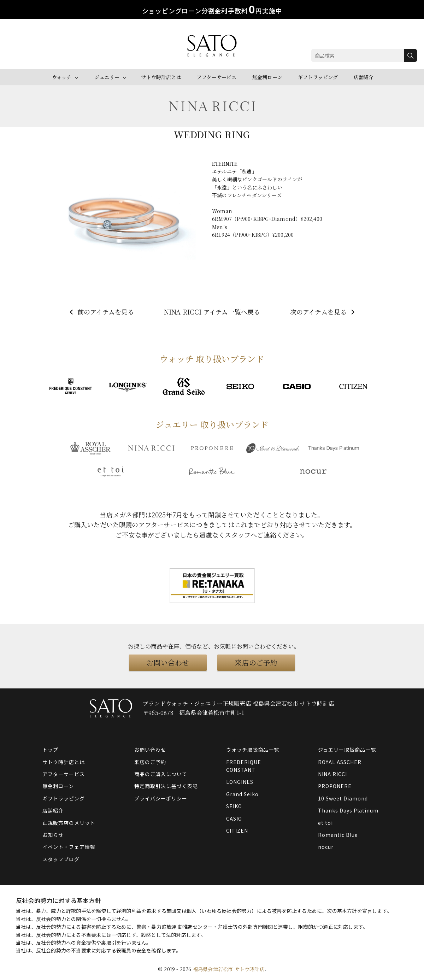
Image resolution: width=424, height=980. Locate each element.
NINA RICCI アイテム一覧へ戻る (212, 312)
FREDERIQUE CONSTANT (244, 766)
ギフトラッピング (318, 77)
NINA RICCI (332, 774)
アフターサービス (217, 77)
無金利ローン (267, 77)
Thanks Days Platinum (348, 810)
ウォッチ (62, 77)
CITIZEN (237, 831)
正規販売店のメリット (69, 823)
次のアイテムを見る (323, 312)
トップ (50, 750)
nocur (326, 847)
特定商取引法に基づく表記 (166, 786)
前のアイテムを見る (101, 312)
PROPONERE (335, 786)
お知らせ (53, 835)
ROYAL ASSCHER (340, 762)
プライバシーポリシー (161, 798)
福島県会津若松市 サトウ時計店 (229, 969)
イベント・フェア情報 (69, 847)
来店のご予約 (256, 662)
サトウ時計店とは (161, 77)
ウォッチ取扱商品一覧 (253, 750)
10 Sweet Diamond (343, 798)
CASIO (234, 818)
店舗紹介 (364, 77)
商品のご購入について (161, 774)
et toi (325, 823)
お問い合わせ (168, 662)
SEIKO (234, 806)
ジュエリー (107, 77)
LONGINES (240, 782)
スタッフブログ (61, 859)
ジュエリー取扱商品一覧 (347, 750)
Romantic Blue (338, 835)
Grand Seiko (242, 794)
